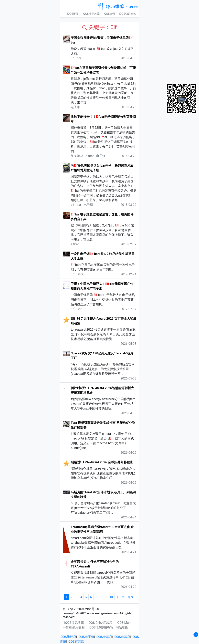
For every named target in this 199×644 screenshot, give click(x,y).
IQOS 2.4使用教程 (100, 623)
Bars (80, 274)
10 (111, 597)
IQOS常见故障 (91, 14)
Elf (73, 58)
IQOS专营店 (104, 637)
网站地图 (122, 627)
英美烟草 (77, 156)
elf (72, 205)
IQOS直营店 (76, 642)
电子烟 (75, 107)
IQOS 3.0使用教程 (101, 627)
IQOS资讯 (109, 14)
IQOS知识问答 (128, 14)
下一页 (120, 597)
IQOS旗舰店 (68, 637)
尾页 (130, 597)
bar (79, 58)
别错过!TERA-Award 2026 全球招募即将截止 (102, 462)
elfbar (90, 156)
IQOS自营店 (122, 637)
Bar (79, 309)
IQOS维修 (73, 14)
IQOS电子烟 (86, 637)
